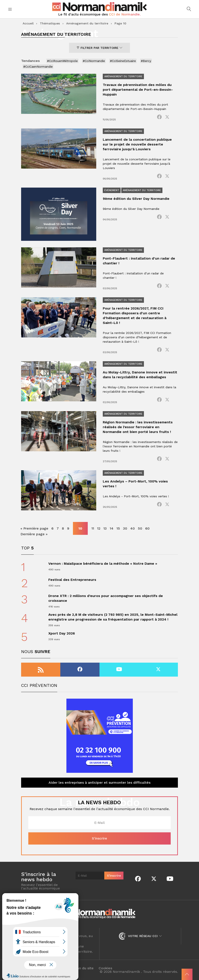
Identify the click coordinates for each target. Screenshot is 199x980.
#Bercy (146, 61)
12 (99, 528)
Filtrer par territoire (99, 48)
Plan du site (84, 968)
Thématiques (50, 23)
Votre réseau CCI (140, 936)
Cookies (105, 968)
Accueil (28, 23)
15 (118, 528)
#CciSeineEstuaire (123, 61)
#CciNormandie (94, 61)
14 (112, 528)
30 (125, 528)
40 (132, 528)
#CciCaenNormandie (38, 67)
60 (147, 528)
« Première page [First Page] (34, 528)
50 (140, 528)
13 (105, 528)
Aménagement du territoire (87, 23)
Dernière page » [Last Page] (34, 534)
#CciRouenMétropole (62, 61)
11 (93, 528)
